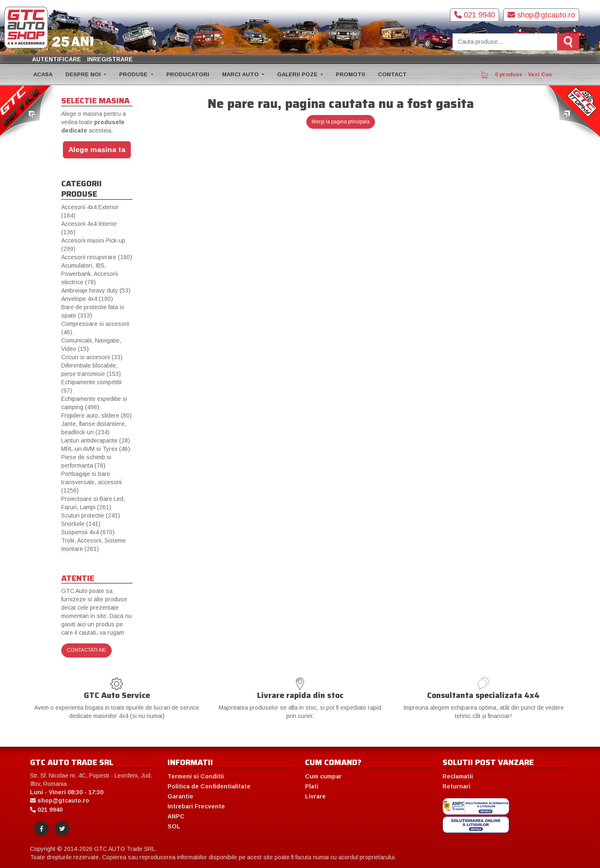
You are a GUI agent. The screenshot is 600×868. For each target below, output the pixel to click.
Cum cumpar (323, 776)
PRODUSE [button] (134, 74)
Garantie (180, 796)
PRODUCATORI (188, 74)
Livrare (315, 796)
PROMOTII (350, 74)
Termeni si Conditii (196, 776)
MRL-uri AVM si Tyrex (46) (96, 449)
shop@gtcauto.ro (541, 15)
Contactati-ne (86, 650)
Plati (312, 786)
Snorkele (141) (81, 524)
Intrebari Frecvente (196, 806)
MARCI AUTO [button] (241, 74)
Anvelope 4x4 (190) (87, 299)
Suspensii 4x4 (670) (88, 532)
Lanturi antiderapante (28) (96, 440)
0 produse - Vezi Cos (516, 75)
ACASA (43, 74)
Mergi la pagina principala (341, 122)
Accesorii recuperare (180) (97, 257)
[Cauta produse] (505, 42)
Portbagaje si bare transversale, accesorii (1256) (91, 482)
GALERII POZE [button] (298, 74)
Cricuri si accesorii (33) (92, 357)
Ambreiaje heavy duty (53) (96, 290)
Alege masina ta (97, 150)
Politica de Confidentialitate (209, 786)
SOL (174, 826)
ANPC (176, 816)
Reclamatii (458, 776)
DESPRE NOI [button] (84, 74)
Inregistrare (110, 59)
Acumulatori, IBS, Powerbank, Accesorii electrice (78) (90, 274)
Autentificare (57, 59)
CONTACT (392, 74)
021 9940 (475, 15)
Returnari (456, 786)
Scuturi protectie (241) (91, 515)
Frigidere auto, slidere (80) (96, 415)
